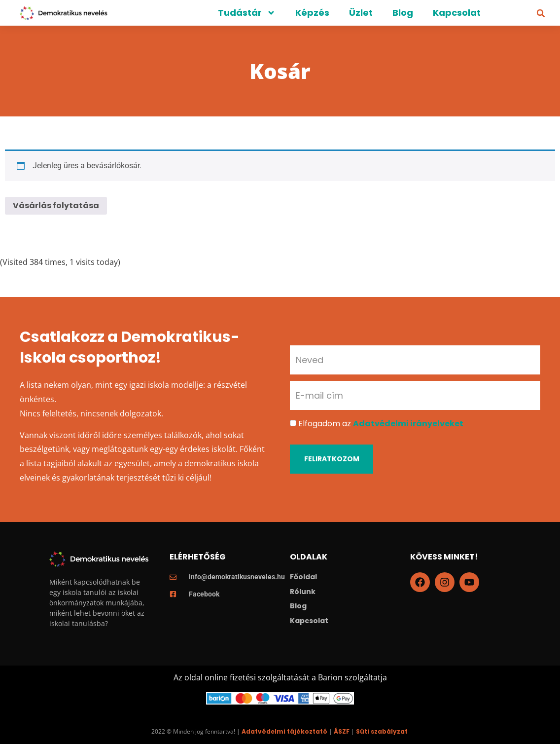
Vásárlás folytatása (56, 205)
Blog (403, 13)
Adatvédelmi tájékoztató (284, 731)
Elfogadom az (381, 424)
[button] (541, 13)
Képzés (312, 13)
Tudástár (247, 13)
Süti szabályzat (382, 731)
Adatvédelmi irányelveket (408, 424)
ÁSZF (342, 731)
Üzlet (361, 13)
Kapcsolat (457, 13)
